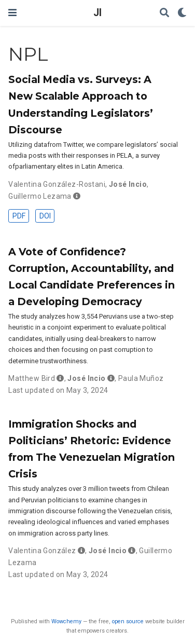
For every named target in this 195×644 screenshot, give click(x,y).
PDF (19, 216)
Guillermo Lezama (40, 196)
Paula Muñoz (141, 378)
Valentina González (42, 551)
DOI (45, 216)
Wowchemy (66, 621)
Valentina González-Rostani (57, 184)
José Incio (128, 184)
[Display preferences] (182, 13)
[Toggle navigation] (12, 13)
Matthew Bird (32, 378)
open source (128, 621)
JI (97, 13)
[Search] (164, 13)
